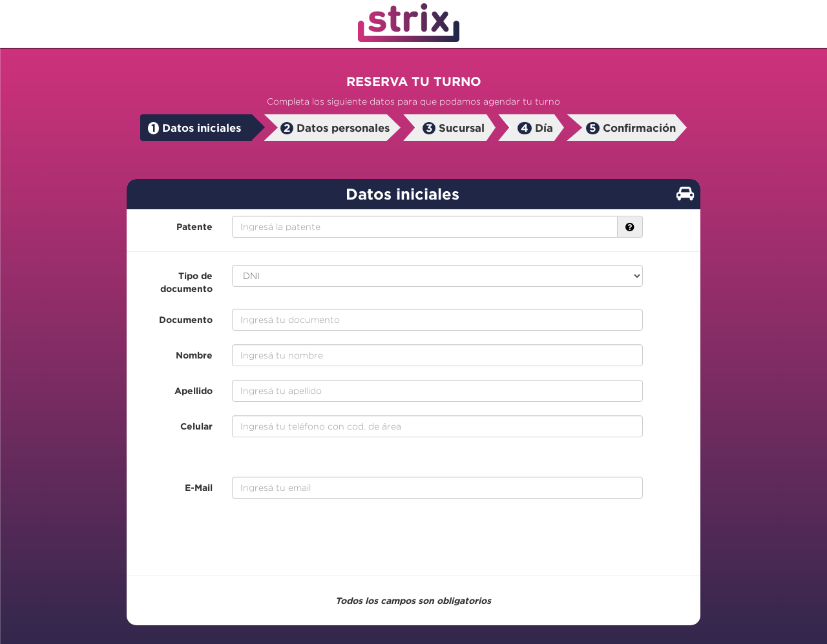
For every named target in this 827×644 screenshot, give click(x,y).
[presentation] (413, 537)
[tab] (196, 128)
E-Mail (199, 487)
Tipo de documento (186, 282)
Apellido (194, 390)
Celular (196, 426)
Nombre (194, 355)
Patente (194, 226)
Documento (186, 319)
